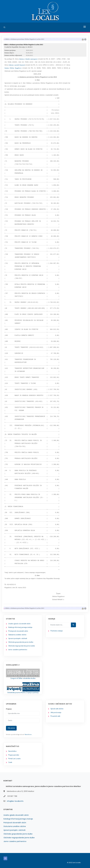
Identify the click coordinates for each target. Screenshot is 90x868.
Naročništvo (12, 751)
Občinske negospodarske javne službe (22, 646)
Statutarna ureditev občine (17, 635)
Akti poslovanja (56, 713)
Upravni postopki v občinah (18, 639)
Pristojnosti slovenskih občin (18, 631)
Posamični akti (55, 716)
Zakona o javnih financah (17, 65)
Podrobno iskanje (57, 631)
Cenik (10, 762)
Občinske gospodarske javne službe (21, 642)
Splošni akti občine (57, 709)
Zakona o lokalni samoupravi (28, 59)
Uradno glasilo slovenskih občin (19, 624)
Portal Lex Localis (14, 759)
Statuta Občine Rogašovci (13, 68)
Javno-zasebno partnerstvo (18, 650)
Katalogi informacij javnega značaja (20, 627)
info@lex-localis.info (15, 801)
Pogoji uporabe (14, 755)
